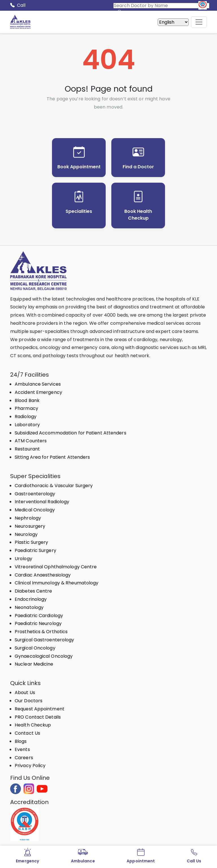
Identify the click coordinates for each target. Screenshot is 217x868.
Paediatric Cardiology (39, 616)
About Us (25, 693)
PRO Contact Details (38, 717)
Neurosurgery (30, 526)
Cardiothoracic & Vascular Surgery (54, 486)
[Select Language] (173, 22)
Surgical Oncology (35, 648)
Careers (24, 758)
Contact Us (27, 733)
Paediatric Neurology (38, 623)
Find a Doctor (138, 167)
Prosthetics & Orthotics (41, 632)
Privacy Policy (30, 766)
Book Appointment (79, 167)
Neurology (26, 534)
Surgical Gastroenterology (45, 640)
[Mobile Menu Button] (199, 22)
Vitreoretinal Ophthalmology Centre (56, 567)
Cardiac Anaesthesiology (43, 575)
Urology (23, 559)
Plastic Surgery (32, 542)
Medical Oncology (35, 510)
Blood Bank (27, 400)
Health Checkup (33, 725)
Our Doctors (29, 701)
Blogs (21, 741)
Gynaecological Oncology (44, 656)
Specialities (79, 211)
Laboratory (27, 425)
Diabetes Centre (33, 591)
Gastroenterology (35, 494)
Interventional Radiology (42, 502)
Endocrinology (31, 599)
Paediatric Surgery (35, 550)
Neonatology (29, 607)
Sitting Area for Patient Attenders (52, 457)
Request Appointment (40, 709)
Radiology (26, 417)
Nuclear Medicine (34, 664)
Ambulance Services (38, 384)
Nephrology (28, 518)
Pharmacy (26, 408)
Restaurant (27, 449)
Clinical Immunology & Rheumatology (57, 583)
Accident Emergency (38, 392)
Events (22, 749)
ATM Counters (31, 441)
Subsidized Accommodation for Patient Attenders (70, 433)
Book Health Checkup (138, 215)
